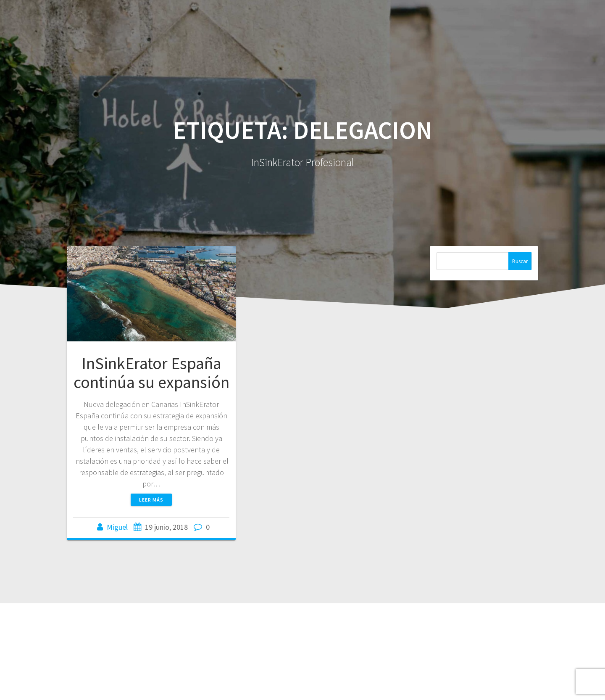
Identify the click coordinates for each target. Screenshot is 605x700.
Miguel (117, 527)
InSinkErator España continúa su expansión (151, 373)
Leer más (151, 500)
